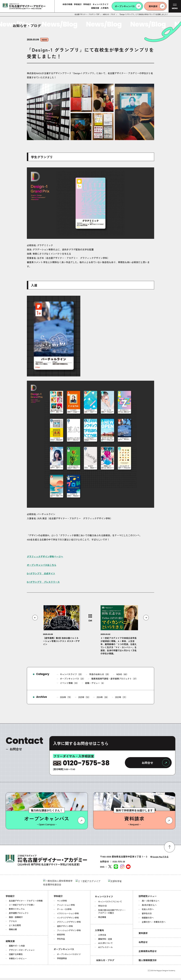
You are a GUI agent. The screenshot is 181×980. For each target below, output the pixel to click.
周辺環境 (102, 917)
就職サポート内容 (17, 946)
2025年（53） (84, 697)
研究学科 (61, 935)
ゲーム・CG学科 (64, 909)
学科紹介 (58, 896)
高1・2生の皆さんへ (151, 901)
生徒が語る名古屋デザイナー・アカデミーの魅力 (112, 911)
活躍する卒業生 (16, 954)
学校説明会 (62, 958)
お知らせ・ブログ (109, 14)
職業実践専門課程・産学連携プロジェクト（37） (115, 679)
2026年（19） (66, 697)
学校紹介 (10, 896)
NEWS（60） (122, 674)
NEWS (44, 40)
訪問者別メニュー (148, 896)
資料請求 (143, 933)
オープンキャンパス (64, 949)
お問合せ (143, 942)
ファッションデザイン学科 (69, 930)
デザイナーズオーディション (22, 950)
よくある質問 (15, 925)
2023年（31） (121, 697)
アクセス (13, 921)
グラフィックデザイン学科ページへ (45, 556)
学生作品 (61, 939)
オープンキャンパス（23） (73, 679)
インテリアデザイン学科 (68, 918)
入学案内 (99, 930)
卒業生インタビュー (18, 958)
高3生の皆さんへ (149, 905)
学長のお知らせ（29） (100, 674)
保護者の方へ (148, 918)
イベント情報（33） (70, 683)
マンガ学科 (62, 901)
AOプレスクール (105, 947)
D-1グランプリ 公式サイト (41, 573)
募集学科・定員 (105, 939)
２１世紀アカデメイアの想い (22, 905)
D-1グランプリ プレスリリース (43, 582)
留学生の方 (147, 913)
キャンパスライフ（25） (72, 674)
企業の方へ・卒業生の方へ (154, 922)
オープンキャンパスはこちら (42, 565)
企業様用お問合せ (148, 951)
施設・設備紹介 (16, 917)
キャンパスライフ (104, 896)
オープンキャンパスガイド (69, 954)
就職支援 (10, 941)
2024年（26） (103, 697)
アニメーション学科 (66, 905)
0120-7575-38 (119, 861)
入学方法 (102, 935)
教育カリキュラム (17, 909)
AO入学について (105, 943)
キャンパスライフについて (110, 902)
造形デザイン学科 (65, 926)
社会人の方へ (148, 909)
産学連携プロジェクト (19, 913)
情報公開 (13, 929)
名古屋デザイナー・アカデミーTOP (87, 14)
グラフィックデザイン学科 (69, 922)
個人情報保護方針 (148, 960)
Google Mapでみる (160, 857)
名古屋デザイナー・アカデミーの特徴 (26, 901)
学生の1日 (103, 906)
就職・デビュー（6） (95, 683)
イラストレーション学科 (68, 913)
